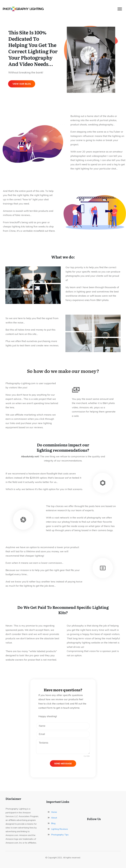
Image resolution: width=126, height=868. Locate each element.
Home (54, 812)
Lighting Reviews (59, 829)
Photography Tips (60, 835)
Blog (53, 823)
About (54, 818)
